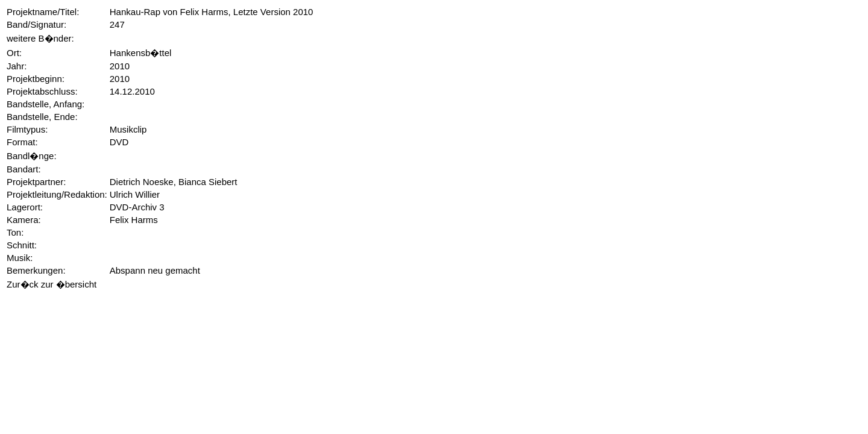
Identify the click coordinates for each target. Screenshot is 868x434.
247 (117, 24)
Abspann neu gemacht (155, 270)
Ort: (14, 53)
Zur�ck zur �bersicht (52, 284)
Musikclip (128, 129)
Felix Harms (134, 220)
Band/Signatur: (36, 24)
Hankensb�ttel (141, 53)
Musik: (20, 258)
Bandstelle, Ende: (42, 117)
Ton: (15, 232)
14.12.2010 (132, 91)
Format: (22, 142)
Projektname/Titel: (43, 12)
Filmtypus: (27, 129)
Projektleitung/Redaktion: (57, 194)
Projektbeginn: (36, 79)
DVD (119, 142)
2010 (120, 66)
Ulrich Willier (135, 194)
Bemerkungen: (36, 270)
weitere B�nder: (40, 38)
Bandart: (24, 169)
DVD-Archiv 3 (137, 207)
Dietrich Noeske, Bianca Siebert (174, 182)
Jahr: (17, 66)
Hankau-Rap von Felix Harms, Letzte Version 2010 (212, 12)
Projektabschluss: (42, 91)
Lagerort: (25, 207)
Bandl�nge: (32, 156)
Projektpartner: (36, 182)
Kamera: (24, 220)
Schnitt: (22, 245)
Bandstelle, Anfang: (46, 104)
